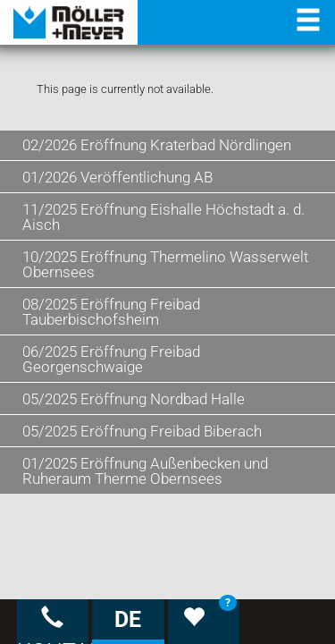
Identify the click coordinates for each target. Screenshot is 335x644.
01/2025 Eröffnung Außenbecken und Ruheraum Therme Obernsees (145, 471)
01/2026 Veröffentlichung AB (117, 177)
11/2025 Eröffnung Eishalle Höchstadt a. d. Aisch (163, 217)
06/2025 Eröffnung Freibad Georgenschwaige (111, 359)
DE (128, 619)
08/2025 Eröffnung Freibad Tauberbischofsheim (111, 312)
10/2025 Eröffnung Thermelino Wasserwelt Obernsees (165, 264)
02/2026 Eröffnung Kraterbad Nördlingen (157, 145)
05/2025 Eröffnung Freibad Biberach (142, 431)
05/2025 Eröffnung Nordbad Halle (134, 399)
